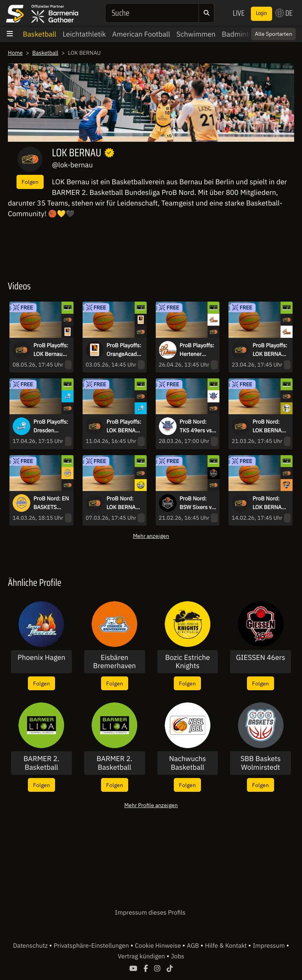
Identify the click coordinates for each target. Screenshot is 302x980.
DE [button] (284, 13)
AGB (194, 946)
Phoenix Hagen (41, 658)
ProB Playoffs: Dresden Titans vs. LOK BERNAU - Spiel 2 (51, 426)
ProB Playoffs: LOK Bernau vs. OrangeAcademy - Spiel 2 (51, 350)
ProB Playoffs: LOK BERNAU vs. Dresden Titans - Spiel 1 (124, 426)
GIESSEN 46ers (261, 658)
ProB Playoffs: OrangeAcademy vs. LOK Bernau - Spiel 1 (124, 350)
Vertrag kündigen (142, 956)
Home (15, 53)
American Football (141, 34)
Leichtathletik (84, 34)
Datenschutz (31, 946)
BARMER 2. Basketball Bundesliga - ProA (115, 763)
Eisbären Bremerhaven (115, 662)
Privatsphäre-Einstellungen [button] (92, 946)
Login (261, 13)
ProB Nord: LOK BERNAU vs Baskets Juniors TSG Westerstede (123, 503)
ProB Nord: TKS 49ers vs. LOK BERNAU (196, 426)
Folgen (30, 182)
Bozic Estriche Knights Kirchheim (188, 662)
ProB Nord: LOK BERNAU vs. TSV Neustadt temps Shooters (269, 426)
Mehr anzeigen (151, 536)
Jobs (178, 956)
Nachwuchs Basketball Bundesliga (188, 763)
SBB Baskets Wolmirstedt (261, 763)
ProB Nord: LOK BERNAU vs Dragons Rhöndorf (269, 503)
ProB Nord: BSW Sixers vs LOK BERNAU (197, 503)
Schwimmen (196, 34)
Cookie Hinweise (159, 946)
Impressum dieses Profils (150, 913)
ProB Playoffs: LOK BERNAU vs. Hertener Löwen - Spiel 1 (270, 350)
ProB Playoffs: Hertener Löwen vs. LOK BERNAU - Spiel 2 (197, 350)
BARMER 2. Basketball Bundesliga (41, 763)
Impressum (270, 946)
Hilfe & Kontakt (226, 946)
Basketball (40, 34)
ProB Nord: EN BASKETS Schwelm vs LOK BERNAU (51, 503)
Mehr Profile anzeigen (151, 805)
